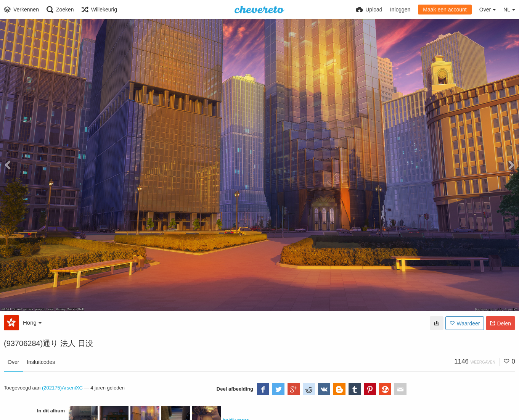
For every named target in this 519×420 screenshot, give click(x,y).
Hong (32, 323)
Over (13, 362)
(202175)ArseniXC (62, 388)
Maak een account (445, 10)
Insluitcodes (41, 362)
